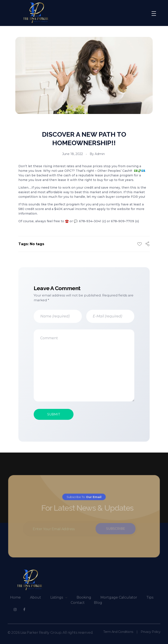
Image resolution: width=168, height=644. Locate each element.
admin (100, 154)
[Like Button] (140, 244)
